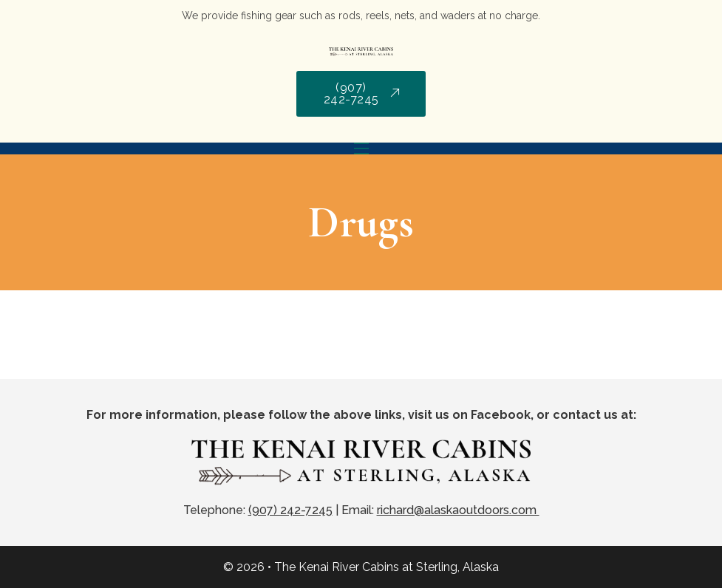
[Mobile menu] (361, 148)
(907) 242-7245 (362, 93)
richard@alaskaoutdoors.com (458, 510)
